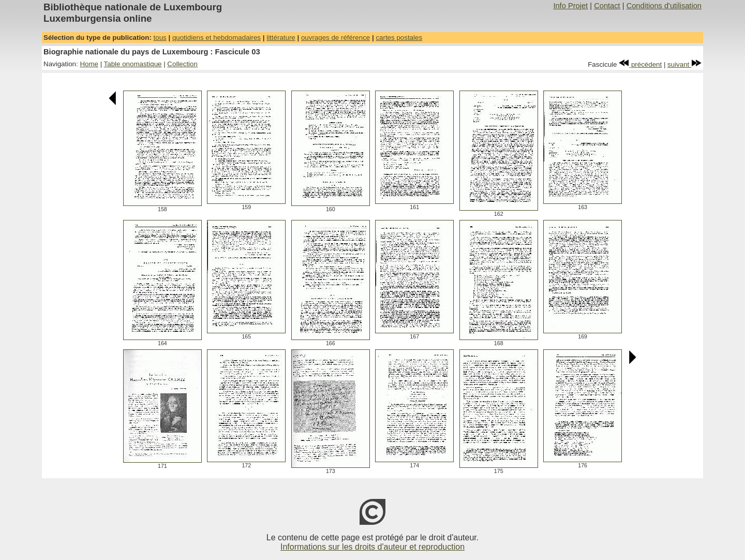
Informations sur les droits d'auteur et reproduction (373, 547)
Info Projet (570, 6)
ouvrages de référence (336, 38)
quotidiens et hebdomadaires (217, 38)
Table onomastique (133, 64)
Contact (607, 6)
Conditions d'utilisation (664, 6)
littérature (281, 38)
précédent (640, 64)
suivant (684, 64)
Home (89, 64)
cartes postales (399, 38)
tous (160, 38)
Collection (182, 64)
